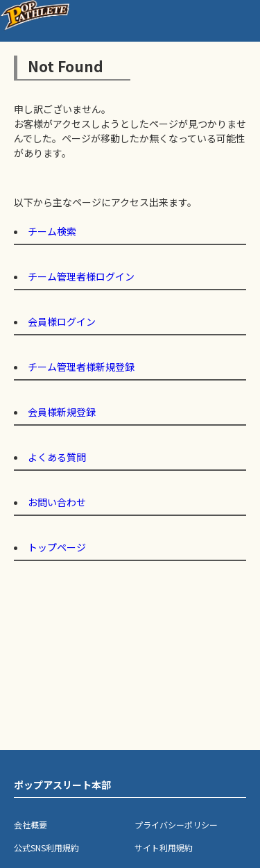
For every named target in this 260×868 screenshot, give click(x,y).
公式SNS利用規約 (46, 848)
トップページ (57, 547)
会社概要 (31, 825)
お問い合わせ (57, 502)
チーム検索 (52, 231)
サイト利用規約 (164, 848)
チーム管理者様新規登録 (81, 367)
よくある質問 (57, 457)
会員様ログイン (62, 322)
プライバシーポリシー (176, 825)
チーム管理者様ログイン (81, 276)
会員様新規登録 (62, 412)
